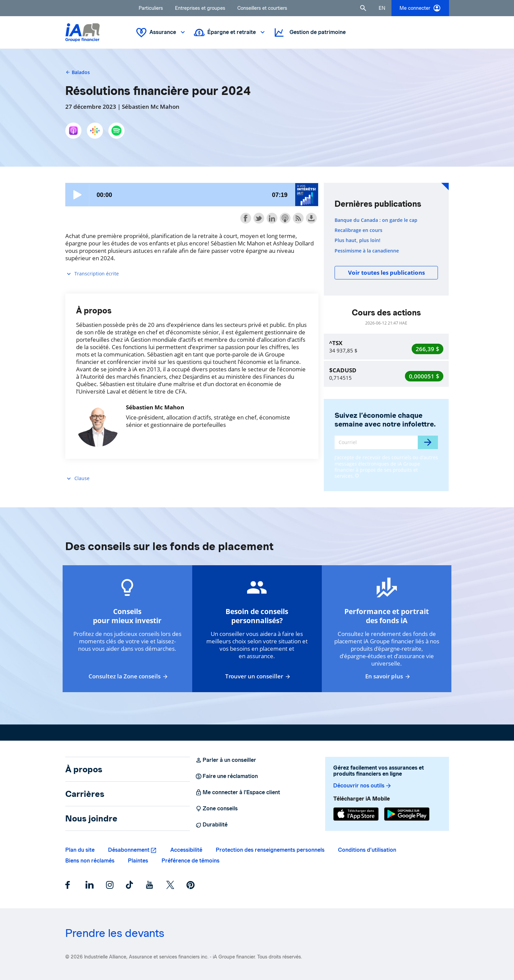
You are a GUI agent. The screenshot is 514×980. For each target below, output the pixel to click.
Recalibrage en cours (358, 230)
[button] (363, 8)
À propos (84, 769)
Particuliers (151, 8)
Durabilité (211, 825)
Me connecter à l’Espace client (238, 792)
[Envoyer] (428, 442)
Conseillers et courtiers (262, 8)
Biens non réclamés (90, 861)
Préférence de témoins (191, 861)
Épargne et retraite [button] (230, 32)
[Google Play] (407, 814)
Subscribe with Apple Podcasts (285, 218)
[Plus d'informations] (357, 475)
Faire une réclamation (227, 776)
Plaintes (138, 861)
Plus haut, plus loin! (357, 240)
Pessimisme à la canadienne (367, 251)
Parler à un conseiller (226, 760)
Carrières (85, 794)
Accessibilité (186, 850)
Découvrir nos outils (363, 786)
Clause (77, 479)
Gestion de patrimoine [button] (310, 32)
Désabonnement (129, 850)
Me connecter (420, 8)
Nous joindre (91, 818)
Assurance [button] (161, 32)
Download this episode (311, 218)
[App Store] (356, 814)
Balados (78, 72)
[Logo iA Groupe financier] (82, 32)
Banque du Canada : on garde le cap (376, 220)
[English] (382, 8)
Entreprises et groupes (200, 8)
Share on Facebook (246, 218)
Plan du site (80, 850)
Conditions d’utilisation (367, 850)
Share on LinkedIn (272, 218)
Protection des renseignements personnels (270, 850)
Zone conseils (216, 809)
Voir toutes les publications (386, 273)
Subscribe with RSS (298, 218)
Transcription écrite (92, 274)
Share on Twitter (259, 218)
